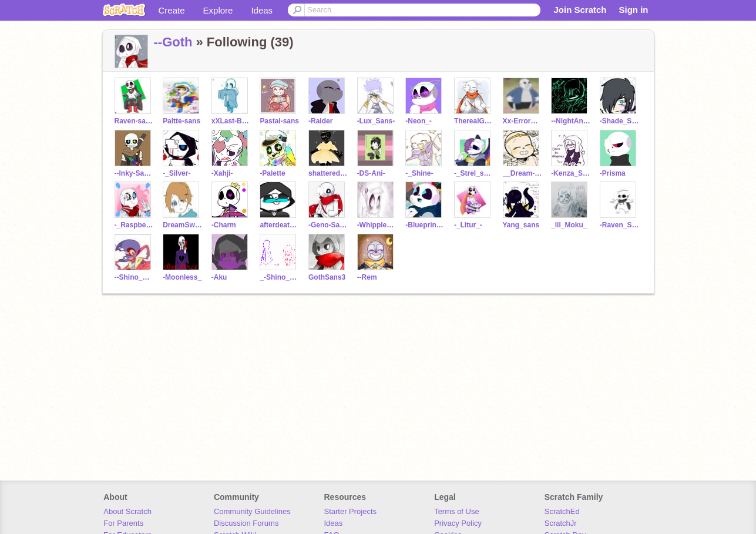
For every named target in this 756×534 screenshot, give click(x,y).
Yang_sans (521, 225)
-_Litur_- (468, 225)
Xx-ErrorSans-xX (523, 121)
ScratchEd (562, 511)
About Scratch (127, 511)
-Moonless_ (182, 277)
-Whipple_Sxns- (377, 225)
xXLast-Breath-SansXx (231, 121)
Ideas (262, 10)
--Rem (367, 277)
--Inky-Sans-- (134, 173)
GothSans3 (327, 277)
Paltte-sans (182, 121)
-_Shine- (419, 173)
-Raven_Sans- (619, 225)
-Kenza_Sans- (571, 173)
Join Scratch (580, 10)
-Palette (272, 173)
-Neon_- (419, 121)
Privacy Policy (458, 523)
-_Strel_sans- (474, 173)
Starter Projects (351, 511)
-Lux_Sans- (376, 121)
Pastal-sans (279, 121)
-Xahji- (222, 173)
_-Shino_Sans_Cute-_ (279, 277)
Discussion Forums (246, 523)
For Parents (123, 523)
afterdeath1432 (279, 225)
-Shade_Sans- (619, 121)
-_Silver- (177, 173)
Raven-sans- (134, 121)
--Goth (173, 42)
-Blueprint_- (425, 225)
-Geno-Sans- (328, 225)
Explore (218, 10)
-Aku (219, 277)
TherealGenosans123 (474, 121)
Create (172, 10)
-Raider (320, 121)
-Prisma (613, 173)
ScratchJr (561, 523)
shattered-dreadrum (328, 173)
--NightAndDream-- (571, 121)
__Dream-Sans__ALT (523, 173)
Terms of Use (457, 511)
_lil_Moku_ (569, 225)
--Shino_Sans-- (134, 277)
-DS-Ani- (371, 173)
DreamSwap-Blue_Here (182, 225)
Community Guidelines (252, 511)
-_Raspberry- (134, 225)
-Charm (224, 225)
